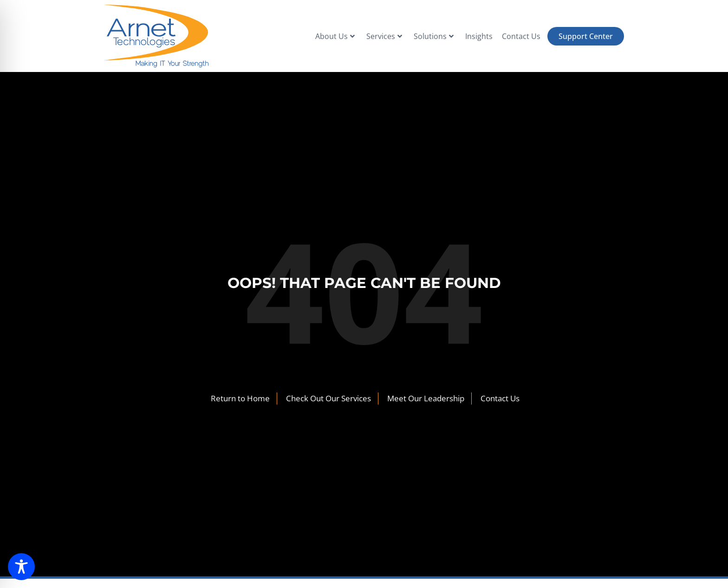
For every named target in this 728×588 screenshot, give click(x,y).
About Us (335, 36)
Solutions (434, 36)
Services (384, 36)
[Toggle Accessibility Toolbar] (21, 567)
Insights (479, 36)
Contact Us (521, 36)
